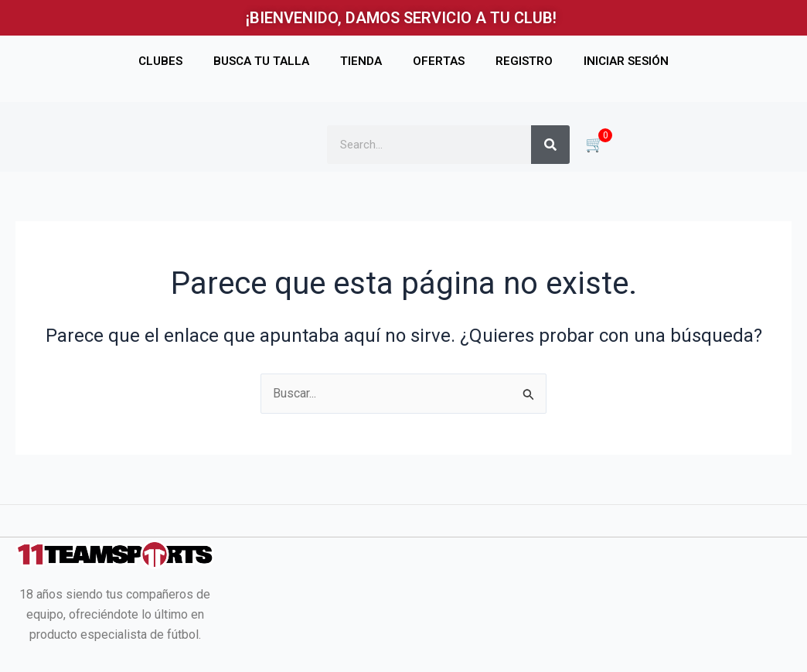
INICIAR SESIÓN (626, 61)
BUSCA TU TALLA (261, 61)
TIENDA (361, 61)
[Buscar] (550, 145)
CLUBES (160, 61)
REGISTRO (524, 61)
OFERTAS (439, 61)
